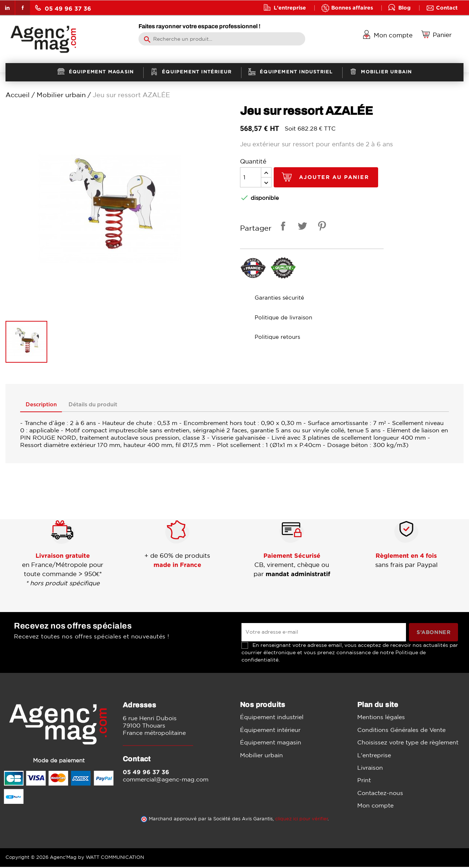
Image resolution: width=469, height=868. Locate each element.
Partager (282, 227)
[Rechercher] (222, 39)
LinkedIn (7, 8)
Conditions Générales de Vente (401, 731)
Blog (405, 8)
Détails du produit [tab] (108, 406)
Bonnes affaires (352, 8)
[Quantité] (251, 177)
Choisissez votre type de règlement (408, 743)
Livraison (370, 769)
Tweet (301, 227)
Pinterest (321, 227)
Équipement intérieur (270, 731)
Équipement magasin (271, 743)
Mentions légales (381, 718)
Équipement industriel (272, 718)
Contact (447, 8)
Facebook (23, 8)
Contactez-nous (380, 794)
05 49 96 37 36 (63, 8)
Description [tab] (46, 406)
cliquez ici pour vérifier (302, 820)
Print (364, 781)
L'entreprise (290, 8)
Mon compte (375, 806)
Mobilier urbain (261, 756)
